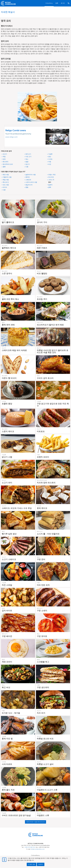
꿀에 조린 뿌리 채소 (10, 299)
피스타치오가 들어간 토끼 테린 (50, 325)
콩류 (4, 167)
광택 (50, 187)
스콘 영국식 (7, 273)
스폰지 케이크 (8, 431)
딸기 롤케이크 (8, 222)
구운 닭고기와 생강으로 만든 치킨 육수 (53, 405)
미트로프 (41, 431)
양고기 (28, 164)
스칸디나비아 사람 (31, 182)
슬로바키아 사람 (31, 175)
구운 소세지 (42, 611)
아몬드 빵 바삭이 (9, 378)
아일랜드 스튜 (43, 815)
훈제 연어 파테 (8, 325)
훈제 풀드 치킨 (8, 790)
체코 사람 (6, 175)
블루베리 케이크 (9, 248)
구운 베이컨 (7, 636)
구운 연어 (41, 559)
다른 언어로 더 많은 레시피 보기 (35, 822)
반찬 (4, 159)
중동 (27, 187)
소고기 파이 (7, 483)
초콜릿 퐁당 (7, 404)
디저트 (50, 159)
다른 (27, 167)
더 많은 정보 (32, 864)
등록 (57, 3)
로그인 (63, 3)
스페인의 (28, 180)
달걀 (27, 162)
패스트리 (6, 162)
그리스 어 (51, 180)
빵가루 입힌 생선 (9, 534)
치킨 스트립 (7, 585)
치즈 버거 (41, 713)
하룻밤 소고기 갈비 (45, 764)
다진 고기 (28, 157)
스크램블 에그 (43, 662)
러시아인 (51, 177)
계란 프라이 (7, 662)
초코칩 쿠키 (42, 299)
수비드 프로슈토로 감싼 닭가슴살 (16, 815)
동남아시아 (29, 185)
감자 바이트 (7, 611)
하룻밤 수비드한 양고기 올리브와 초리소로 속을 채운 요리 (53, 351)
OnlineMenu (49, 3)
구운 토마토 (42, 636)
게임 (4, 157)
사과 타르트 (7, 764)
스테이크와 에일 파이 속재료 (14, 350)
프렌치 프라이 (43, 457)
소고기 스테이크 (9, 559)
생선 (50, 157)
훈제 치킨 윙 (7, 739)
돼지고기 (28, 154)
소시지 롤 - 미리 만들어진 (48, 534)
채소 (27, 159)
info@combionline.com (38, 849)
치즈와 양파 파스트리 (46, 483)
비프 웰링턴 (42, 273)
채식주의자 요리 (8, 164)
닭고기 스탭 (7, 457)
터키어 (5, 187)
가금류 (50, 154)
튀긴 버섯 (6, 687)
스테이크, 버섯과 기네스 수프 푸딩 (17, 508)
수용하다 (41, 864)
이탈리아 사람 (7, 177)
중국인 (28, 177)
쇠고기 (5, 154)
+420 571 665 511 (30, 847)
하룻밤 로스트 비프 (45, 739)
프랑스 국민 (52, 175)
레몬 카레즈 (42, 248)
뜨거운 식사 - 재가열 (11, 713)
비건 (50, 164)
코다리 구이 (42, 222)
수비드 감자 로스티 (45, 378)
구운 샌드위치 (43, 687)
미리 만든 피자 (43, 585)
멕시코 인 (6, 182)
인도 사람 (6, 185)
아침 (50, 162)
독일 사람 (6, 180)
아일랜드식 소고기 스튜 (47, 790)
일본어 (50, 185)
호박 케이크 (42, 508)
